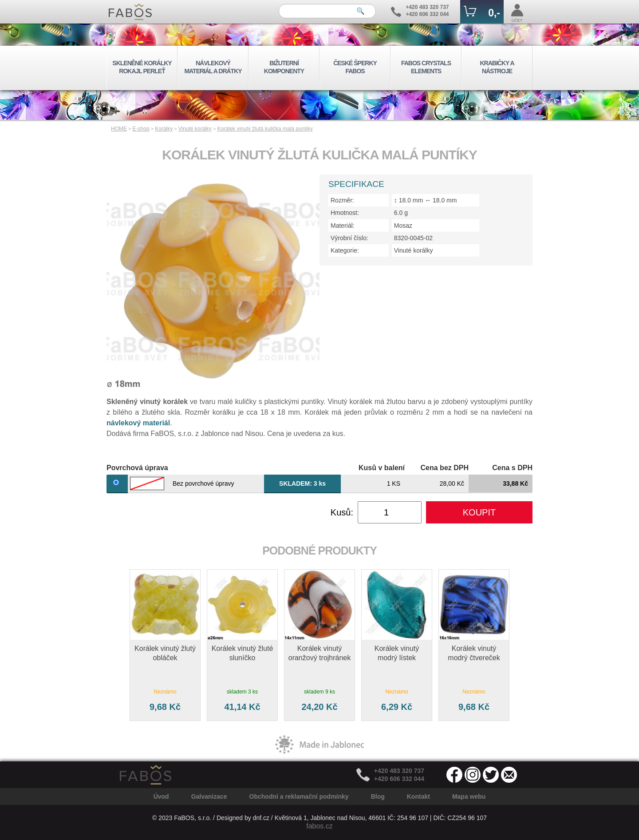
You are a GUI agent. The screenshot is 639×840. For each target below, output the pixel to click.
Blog (378, 796)
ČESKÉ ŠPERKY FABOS (355, 67)
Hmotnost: (345, 213)
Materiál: (343, 226)
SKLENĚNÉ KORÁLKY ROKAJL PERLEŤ (142, 67)
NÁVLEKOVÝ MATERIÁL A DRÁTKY (213, 67)
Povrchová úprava (137, 468)
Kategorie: (345, 250)
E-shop (141, 129)
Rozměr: (342, 200)
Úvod (161, 796)
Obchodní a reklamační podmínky (299, 796)
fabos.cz (319, 826)
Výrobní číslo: (349, 238)
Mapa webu (469, 796)
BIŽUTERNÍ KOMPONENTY (284, 67)
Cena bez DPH (445, 468)
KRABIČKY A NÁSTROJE (497, 67)
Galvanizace (209, 796)
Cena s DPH (512, 468)
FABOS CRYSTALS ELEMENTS (426, 67)
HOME (119, 129)
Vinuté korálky (195, 129)
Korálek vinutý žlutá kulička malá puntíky (265, 129)
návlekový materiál (138, 423)
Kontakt (418, 796)
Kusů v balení (382, 468)
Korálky (164, 129)
